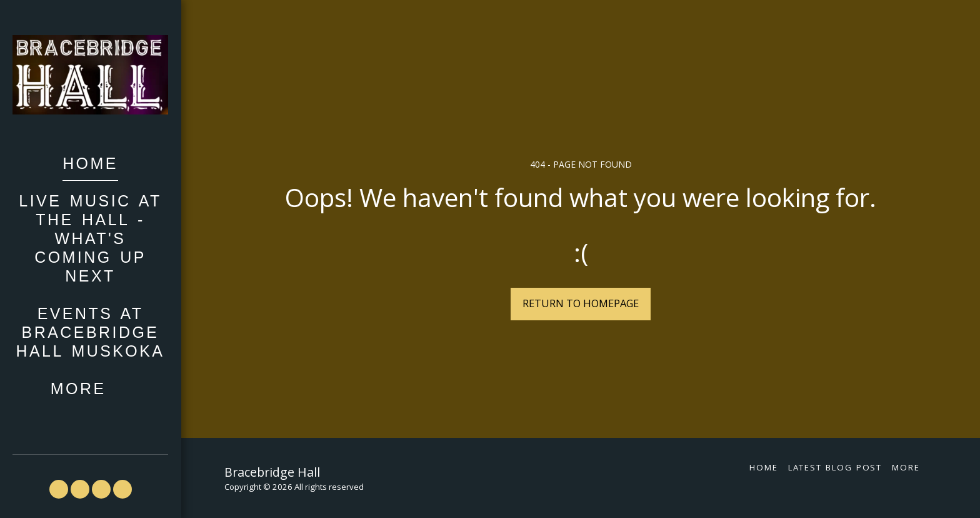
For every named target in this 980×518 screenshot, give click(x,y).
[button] (59, 489)
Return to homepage (581, 303)
